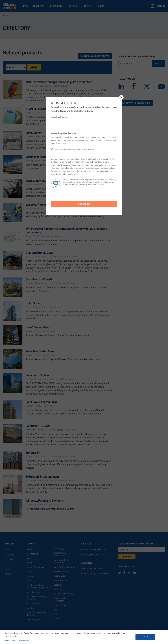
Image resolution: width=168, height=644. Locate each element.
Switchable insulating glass (43, 477)
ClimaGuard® (34, 133)
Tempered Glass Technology (61, 599)
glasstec (30, 608)
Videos (57, 614)
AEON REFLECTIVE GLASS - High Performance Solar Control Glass (66, 109)
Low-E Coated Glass (38, 327)
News (25, 6)
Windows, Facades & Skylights (45, 501)
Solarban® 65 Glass (38, 426)
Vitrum (57, 618)
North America (60, 580)
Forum (100, 6)
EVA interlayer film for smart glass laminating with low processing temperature (66, 230)
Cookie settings (23, 640)
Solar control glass (37, 375)
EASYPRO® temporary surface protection (51, 205)
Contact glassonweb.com (93, 554)
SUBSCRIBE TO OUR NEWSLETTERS (137, 56)
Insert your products (95, 56)
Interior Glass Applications (60, 554)
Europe (30, 576)
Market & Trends (61, 571)
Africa (29, 549)
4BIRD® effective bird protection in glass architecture (59, 82)
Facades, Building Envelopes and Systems (38, 586)
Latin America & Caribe (64, 567)
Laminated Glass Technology (61, 561)
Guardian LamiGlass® (39, 279)
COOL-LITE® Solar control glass (45, 181)
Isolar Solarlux (35, 303)
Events (30, 580)
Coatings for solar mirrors (41, 157)
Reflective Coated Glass (40, 351)
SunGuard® (33, 453)
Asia (28, 558)
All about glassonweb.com (94, 549)
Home (6, 16)
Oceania (57, 585)
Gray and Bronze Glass (39, 253)
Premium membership (91, 569)
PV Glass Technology (63, 594)
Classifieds (57, 6)
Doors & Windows (35, 567)
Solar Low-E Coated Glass (41, 402)
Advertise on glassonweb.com (95, 574)
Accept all (145, 637)
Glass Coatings (33, 592)
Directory (39, 6)
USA (55, 610)
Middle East (59, 576)
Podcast (57, 589)
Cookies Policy (10, 640)
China (29, 563)
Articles (73, 6)
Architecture (32, 554)
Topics (87, 6)
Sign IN (161, 6)
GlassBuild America (35, 603)
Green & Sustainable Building (36, 614)
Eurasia (30, 571)
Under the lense (61, 605)
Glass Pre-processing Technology (36, 598)
